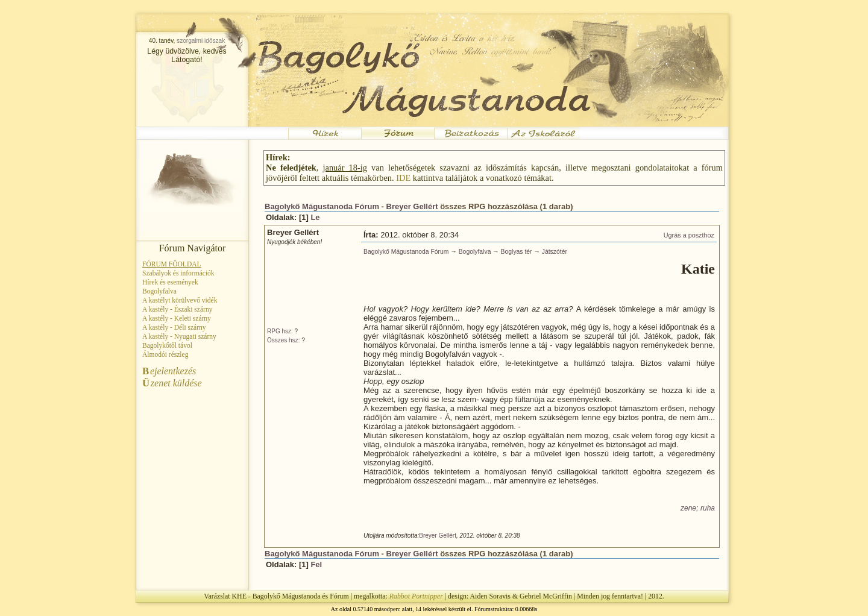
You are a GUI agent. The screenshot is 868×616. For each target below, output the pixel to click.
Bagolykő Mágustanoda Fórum (322, 206)
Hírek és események (170, 282)
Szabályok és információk (178, 273)
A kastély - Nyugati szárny (179, 336)
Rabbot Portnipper (416, 596)
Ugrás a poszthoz (689, 235)
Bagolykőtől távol (167, 345)
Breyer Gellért (412, 206)
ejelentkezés (169, 371)
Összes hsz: (283, 340)
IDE (403, 178)
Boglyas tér (517, 252)
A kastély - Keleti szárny (177, 318)
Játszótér (555, 252)
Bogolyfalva (159, 291)
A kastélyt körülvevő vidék (180, 300)
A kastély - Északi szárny (177, 309)
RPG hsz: (280, 331)
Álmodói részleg (165, 354)
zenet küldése (172, 383)
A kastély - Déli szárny (174, 327)
